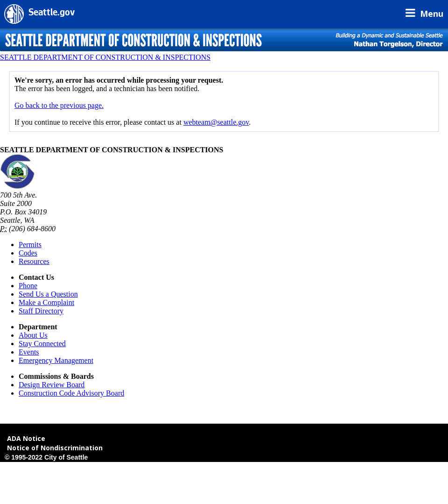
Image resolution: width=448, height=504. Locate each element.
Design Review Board (52, 385)
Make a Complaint (46, 302)
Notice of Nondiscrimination (55, 448)
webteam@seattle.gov (216, 122)
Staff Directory (41, 311)
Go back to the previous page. (59, 105)
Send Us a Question (48, 294)
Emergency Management (56, 360)
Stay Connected (42, 344)
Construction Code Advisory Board (71, 393)
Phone (28, 286)
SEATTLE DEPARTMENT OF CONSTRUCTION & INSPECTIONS (105, 57)
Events (29, 352)
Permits (30, 245)
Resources (34, 261)
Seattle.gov (52, 14)
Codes (28, 253)
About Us (33, 335)
